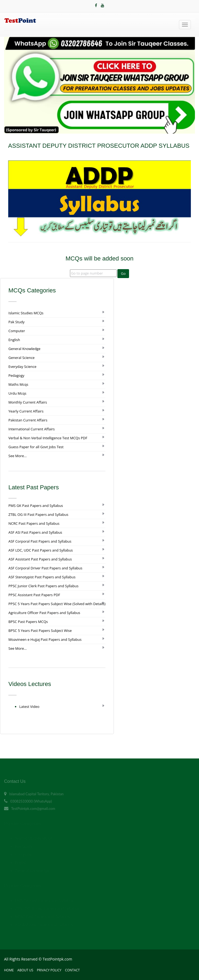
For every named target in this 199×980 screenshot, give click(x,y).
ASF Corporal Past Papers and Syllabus (40, 541)
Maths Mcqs (18, 384)
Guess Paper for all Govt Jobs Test (36, 447)
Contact (72, 970)
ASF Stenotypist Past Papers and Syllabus (42, 577)
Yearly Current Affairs (26, 411)
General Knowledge (24, 349)
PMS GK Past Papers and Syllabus (36, 506)
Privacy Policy (49, 970)
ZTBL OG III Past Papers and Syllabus (38, 514)
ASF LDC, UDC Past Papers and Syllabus (41, 550)
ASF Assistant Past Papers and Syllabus (40, 559)
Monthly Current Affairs (28, 402)
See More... (17, 456)
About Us (25, 970)
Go (123, 273)
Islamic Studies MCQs (26, 313)
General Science (22, 358)
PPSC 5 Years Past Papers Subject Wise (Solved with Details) (57, 604)
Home (9, 970)
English (14, 340)
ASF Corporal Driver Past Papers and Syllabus (45, 568)
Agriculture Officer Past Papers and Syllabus (44, 613)
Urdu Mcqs (17, 393)
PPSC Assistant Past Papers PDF (34, 595)
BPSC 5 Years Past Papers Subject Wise (40, 631)
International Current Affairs (32, 429)
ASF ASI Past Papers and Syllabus (35, 532)
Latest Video (29, 707)
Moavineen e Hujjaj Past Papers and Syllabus (45, 639)
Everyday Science (22, 367)
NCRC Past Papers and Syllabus (34, 523)
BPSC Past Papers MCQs (28, 622)
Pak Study (16, 322)
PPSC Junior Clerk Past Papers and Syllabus (43, 586)
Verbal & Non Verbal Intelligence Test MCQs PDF (48, 438)
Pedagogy (16, 375)
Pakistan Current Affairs (28, 420)
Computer (17, 331)
